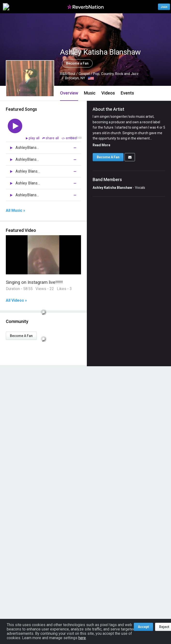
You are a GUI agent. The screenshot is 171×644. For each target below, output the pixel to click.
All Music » (15, 211)
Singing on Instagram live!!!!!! (34, 282)
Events (127, 93)
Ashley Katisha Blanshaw (112, 188)
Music (90, 93)
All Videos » (16, 300)
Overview (69, 93)
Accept (143, 627)
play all (35, 138)
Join (164, 7)
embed (69, 138)
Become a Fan (77, 63)
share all (51, 138)
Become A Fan (21, 336)
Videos (108, 93)
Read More (101, 145)
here (82, 638)
